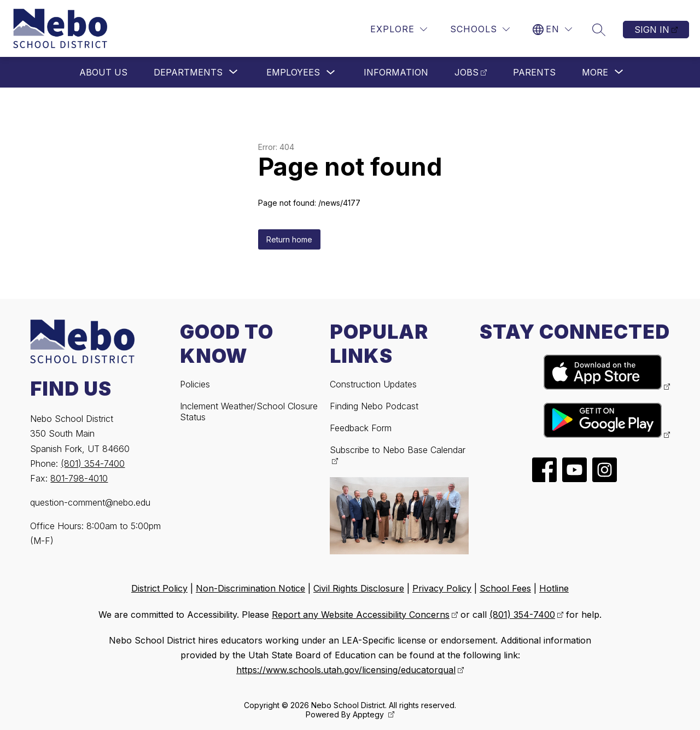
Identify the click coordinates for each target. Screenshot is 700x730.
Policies (195, 384)
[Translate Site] (552, 29)
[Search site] (599, 30)
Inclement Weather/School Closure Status (249, 412)
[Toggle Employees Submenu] (331, 73)
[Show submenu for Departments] (188, 72)
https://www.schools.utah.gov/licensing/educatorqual (346, 670)
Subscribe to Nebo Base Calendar (398, 450)
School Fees (505, 588)
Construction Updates (373, 384)
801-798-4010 (79, 478)
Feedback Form (361, 428)
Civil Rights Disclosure (359, 588)
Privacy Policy (442, 588)
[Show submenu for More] (595, 72)
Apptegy (369, 714)
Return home (289, 239)
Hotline (554, 588)
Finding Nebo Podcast (374, 406)
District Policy (159, 588)
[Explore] (399, 29)
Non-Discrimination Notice (250, 588)
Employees (293, 72)
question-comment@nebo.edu (90, 502)
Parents (534, 72)
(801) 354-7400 (93, 464)
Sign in (652, 30)
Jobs (466, 72)
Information (396, 72)
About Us (103, 72)
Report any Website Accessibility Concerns (361, 615)
